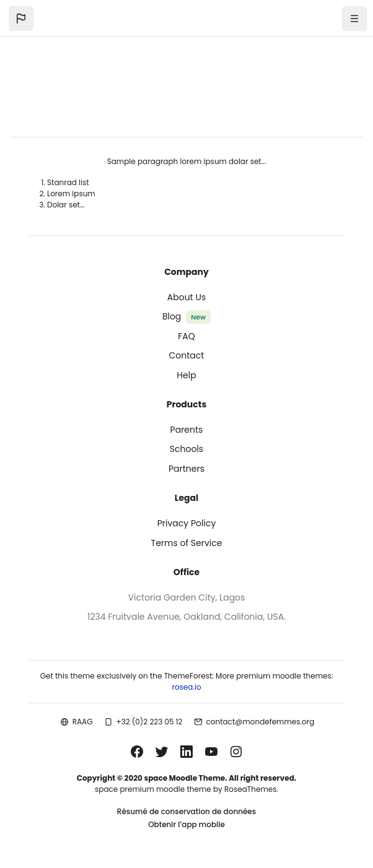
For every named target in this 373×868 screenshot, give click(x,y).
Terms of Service (187, 543)
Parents (187, 430)
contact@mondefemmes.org (261, 722)
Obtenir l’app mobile (186, 824)
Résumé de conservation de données (186, 811)
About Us (186, 297)
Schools (186, 449)
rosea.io (186, 687)
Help (186, 375)
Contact (187, 355)
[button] (21, 19)
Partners (186, 469)
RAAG (83, 722)
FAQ (186, 336)
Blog (172, 316)
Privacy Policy (187, 523)
